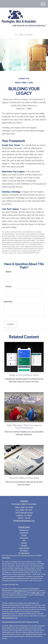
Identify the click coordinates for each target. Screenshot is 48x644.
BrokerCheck (6, 558)
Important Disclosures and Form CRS (14, 622)
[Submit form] (10, 324)
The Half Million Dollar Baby (24, 478)
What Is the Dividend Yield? (24, 375)
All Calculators (24, 553)
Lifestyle (24, 546)
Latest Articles (24, 548)
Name (9, 272)
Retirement (24, 530)
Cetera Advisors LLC (21, 591)
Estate (24, 535)
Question (8, 302)
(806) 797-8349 (24, 35)
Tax (24, 540)
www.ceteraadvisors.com (10, 618)
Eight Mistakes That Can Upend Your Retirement (24, 427)
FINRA (33, 593)
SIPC (38, 593)
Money (24, 543)
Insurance (24, 538)
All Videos (24, 551)
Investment (24, 533)
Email (9, 287)
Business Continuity (33, 622)
